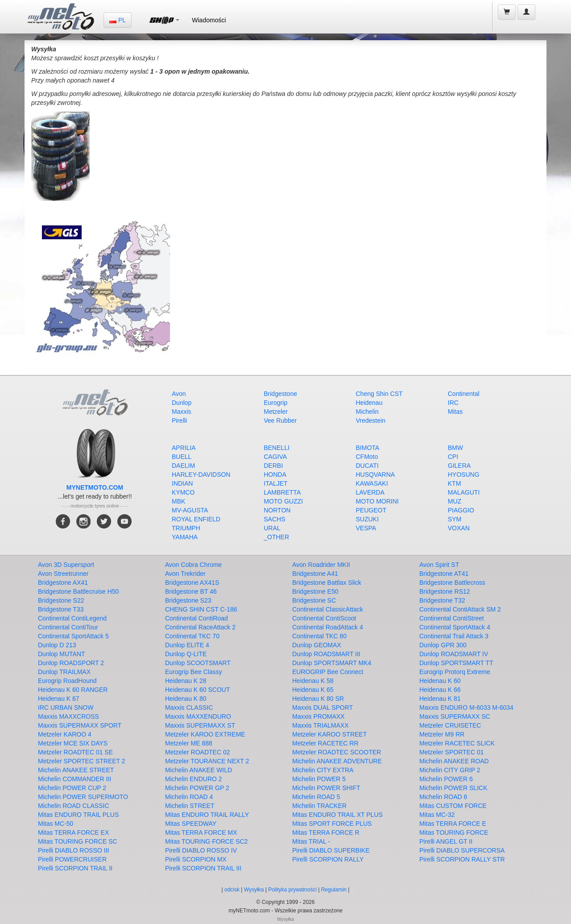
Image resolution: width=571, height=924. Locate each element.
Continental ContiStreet (452, 618)
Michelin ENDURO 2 (194, 779)
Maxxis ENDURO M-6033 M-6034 (466, 708)
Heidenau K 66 (440, 690)
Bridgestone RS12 (445, 591)
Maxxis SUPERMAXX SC (455, 716)
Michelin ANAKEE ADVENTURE (337, 761)
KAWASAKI (372, 483)
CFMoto (367, 457)
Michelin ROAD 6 (443, 797)
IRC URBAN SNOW (66, 708)
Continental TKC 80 (319, 636)
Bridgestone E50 (315, 591)
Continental (464, 394)
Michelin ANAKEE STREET (76, 770)
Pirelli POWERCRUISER (72, 859)
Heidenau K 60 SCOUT (198, 690)
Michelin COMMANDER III (74, 779)
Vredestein (371, 420)
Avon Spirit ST (439, 565)
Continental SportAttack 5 (73, 636)
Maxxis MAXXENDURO (198, 716)
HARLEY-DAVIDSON (201, 474)
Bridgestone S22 (61, 600)
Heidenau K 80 (186, 699)
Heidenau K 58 (313, 681)
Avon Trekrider (185, 574)
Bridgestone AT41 (444, 574)
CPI (453, 457)
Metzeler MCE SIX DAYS (73, 743)
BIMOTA (368, 448)
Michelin (367, 412)
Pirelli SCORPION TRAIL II (75, 868)
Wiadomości (209, 20)
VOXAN (459, 528)
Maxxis (182, 412)
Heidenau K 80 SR (318, 699)
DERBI (273, 466)
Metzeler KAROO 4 (65, 734)
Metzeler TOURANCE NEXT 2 (207, 761)
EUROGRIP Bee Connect (328, 672)
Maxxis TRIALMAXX (321, 725)
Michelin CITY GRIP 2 (450, 770)
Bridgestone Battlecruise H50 (78, 591)
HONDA (275, 474)
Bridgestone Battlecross (452, 583)
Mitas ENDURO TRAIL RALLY (207, 815)
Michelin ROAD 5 (316, 797)
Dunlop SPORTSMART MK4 (332, 663)
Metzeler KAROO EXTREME (205, 734)
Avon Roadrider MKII (321, 565)
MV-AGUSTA (190, 510)
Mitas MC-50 (56, 824)
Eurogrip (275, 403)
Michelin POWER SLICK (453, 788)
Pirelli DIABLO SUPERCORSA (462, 850)
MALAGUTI (464, 492)
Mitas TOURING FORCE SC (78, 841)
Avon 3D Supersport (66, 565)
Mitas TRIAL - (311, 841)
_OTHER (276, 537)
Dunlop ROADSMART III (326, 654)
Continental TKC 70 (192, 636)
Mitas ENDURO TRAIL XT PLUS (337, 815)
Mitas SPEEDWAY (191, 824)
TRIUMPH (186, 528)
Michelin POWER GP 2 (197, 788)
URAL (272, 528)
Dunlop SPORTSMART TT (456, 663)
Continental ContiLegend (72, 618)
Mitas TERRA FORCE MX (201, 832)
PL (118, 20)
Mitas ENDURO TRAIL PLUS (78, 815)
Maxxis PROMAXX (318, 716)
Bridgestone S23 (188, 600)
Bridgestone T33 (61, 609)
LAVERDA (370, 492)
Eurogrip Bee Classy (194, 672)
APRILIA (184, 448)
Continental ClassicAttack (328, 609)
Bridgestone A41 (315, 574)
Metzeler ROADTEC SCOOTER (337, 752)
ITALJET (275, 483)
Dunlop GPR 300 (443, 645)
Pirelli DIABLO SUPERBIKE (331, 850)
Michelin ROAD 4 (189, 797)
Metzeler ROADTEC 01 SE (75, 752)
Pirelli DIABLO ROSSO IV (201, 850)
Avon (179, 394)
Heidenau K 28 (186, 681)
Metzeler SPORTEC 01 (451, 752)
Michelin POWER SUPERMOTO (83, 797)
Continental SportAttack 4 (455, 627)
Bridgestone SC (314, 600)
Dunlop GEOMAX (317, 645)
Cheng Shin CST (379, 394)
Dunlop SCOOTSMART (198, 663)
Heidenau (369, 403)
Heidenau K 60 (440, 681)
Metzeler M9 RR (442, 734)
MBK (178, 501)
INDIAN (182, 483)
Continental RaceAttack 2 (200, 627)
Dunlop (182, 403)
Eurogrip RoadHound (67, 681)
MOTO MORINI (377, 501)
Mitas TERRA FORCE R (326, 832)
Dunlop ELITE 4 (187, 645)
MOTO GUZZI (283, 501)
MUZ (455, 501)
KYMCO (183, 492)
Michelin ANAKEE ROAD (454, 761)
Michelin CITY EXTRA (323, 770)
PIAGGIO (461, 510)
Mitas (455, 412)
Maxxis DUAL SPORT (323, 708)
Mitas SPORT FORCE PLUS (332, 824)
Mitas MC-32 (437, 815)
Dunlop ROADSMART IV (454, 654)
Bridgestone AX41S (192, 583)
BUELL (182, 457)
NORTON (277, 510)
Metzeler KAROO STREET (329, 734)
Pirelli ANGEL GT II (446, 841)
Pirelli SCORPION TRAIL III (203, 868)
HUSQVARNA (376, 474)
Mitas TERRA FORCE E (453, 824)
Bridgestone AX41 (63, 583)
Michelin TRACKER (319, 806)
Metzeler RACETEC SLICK (457, 743)
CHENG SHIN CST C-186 (201, 609)
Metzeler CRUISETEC (450, 725)
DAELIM (183, 466)
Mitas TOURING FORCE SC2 (206, 841)
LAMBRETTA (282, 492)
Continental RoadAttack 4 (328, 627)
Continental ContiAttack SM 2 (460, 609)
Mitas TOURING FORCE (454, 832)
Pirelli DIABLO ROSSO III (73, 850)
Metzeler (276, 412)
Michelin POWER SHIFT (326, 788)
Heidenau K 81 (440, 699)
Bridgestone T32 (442, 600)
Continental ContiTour (68, 627)
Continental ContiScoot (324, 618)
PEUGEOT (371, 510)
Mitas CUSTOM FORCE (453, 806)
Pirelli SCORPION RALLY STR (462, 859)
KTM (455, 483)
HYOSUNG (464, 474)
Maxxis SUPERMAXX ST (200, 725)
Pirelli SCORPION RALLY (328, 859)
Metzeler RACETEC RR (325, 743)
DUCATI (367, 466)
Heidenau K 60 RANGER (73, 690)
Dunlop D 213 (57, 645)
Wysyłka (255, 890)
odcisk (232, 890)
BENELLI (277, 448)
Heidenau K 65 (313, 690)
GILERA (459, 466)
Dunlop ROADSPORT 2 (71, 663)
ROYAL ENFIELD (196, 519)
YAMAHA (185, 537)
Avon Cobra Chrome (193, 565)
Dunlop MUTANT (62, 654)
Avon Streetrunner (63, 574)
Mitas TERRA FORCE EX (73, 832)
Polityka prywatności (292, 890)
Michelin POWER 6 (446, 779)
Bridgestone (280, 394)
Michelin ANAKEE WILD (199, 770)
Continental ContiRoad (197, 618)
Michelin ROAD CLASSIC (74, 806)
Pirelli (179, 420)
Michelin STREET (190, 806)
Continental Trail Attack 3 (454, 636)
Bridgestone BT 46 (191, 591)
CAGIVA (275, 457)
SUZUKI (367, 519)
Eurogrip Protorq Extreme (455, 672)
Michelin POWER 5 (319, 779)
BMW (455, 448)
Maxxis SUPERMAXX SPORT (80, 725)
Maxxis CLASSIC (189, 708)
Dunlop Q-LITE (186, 654)
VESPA (366, 528)
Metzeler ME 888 (189, 743)
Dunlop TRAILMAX (64, 672)
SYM (455, 519)
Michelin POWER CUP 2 (72, 788)
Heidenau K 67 (59, 699)
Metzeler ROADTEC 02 (197, 752)
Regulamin (334, 890)
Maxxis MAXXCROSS (68, 716)
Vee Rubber (280, 420)
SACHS (274, 519)
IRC (453, 403)
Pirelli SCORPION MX (196, 859)
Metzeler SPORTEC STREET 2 (82, 761)
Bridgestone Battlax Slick (327, 583)
